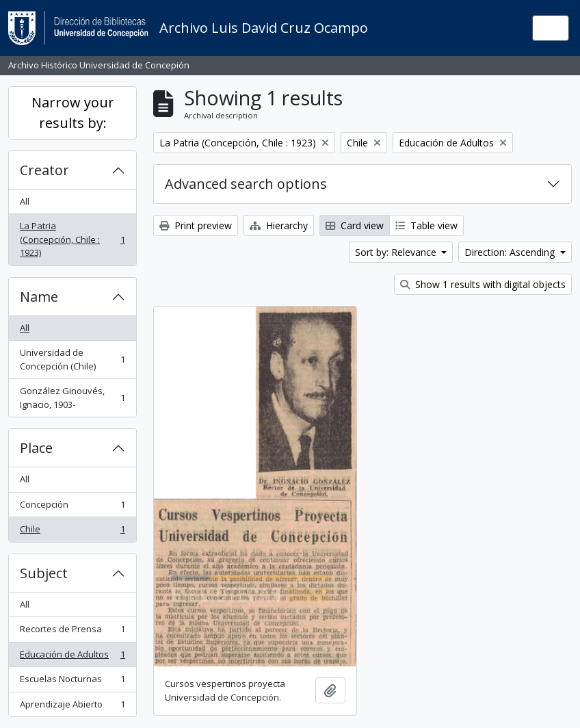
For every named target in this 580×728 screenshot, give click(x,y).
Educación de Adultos (72, 657)
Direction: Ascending (511, 252)
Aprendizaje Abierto (72, 707)
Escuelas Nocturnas (72, 682)
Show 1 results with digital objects (483, 284)
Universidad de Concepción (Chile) (72, 359)
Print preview (196, 225)
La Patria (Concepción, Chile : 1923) (72, 239)
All (25, 201)
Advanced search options (246, 184)
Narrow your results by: (73, 113)
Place (36, 448)
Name (39, 297)
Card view (355, 225)
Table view (426, 225)
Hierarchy (279, 225)
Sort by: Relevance (397, 252)
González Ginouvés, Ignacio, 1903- (72, 398)
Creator (44, 170)
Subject (44, 573)
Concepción (72, 507)
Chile (72, 532)
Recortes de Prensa (72, 632)
